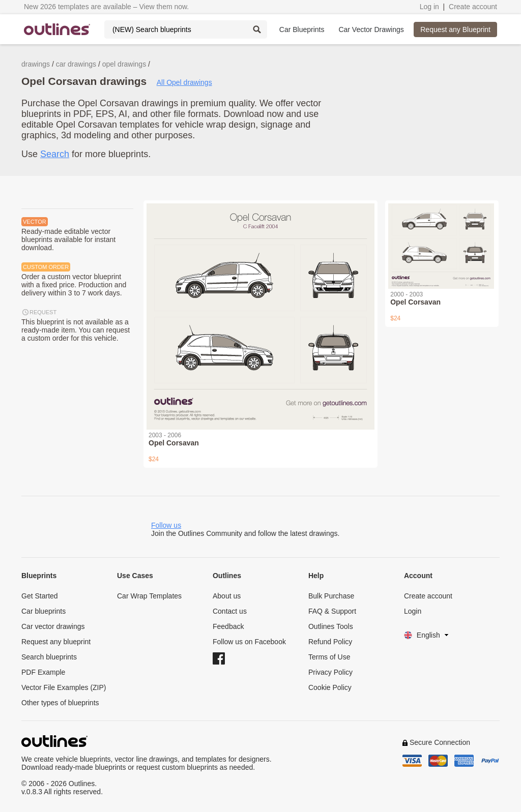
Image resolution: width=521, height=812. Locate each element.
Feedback (228, 626)
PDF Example (43, 672)
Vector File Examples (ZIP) (64, 687)
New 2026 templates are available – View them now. (106, 7)
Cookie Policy (330, 687)
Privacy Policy (330, 672)
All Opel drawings (184, 82)
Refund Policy (330, 642)
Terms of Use (329, 657)
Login (413, 611)
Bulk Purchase (331, 596)
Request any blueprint (56, 642)
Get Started (40, 596)
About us (227, 596)
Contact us (230, 611)
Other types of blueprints (60, 703)
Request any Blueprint (455, 29)
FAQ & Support (332, 611)
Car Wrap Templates (149, 596)
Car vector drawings (53, 626)
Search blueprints (49, 657)
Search (55, 154)
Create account (473, 7)
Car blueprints (44, 611)
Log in (429, 7)
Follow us (166, 525)
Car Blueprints (302, 29)
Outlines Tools (331, 626)
